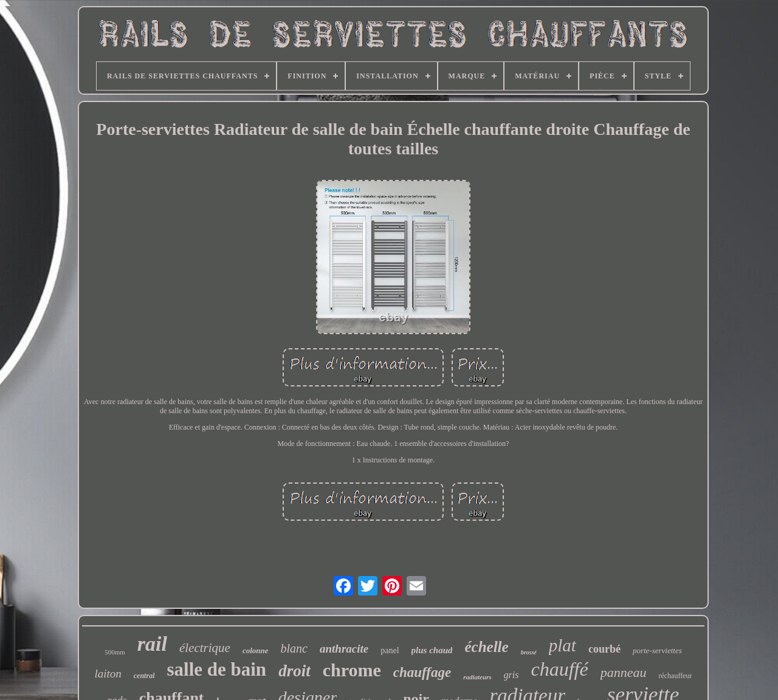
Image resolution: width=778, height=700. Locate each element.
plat (563, 645)
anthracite (344, 649)
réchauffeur (675, 676)
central (144, 676)
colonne (256, 650)
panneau (624, 672)
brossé (529, 652)
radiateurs (477, 677)
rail (152, 644)
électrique (205, 648)
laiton (108, 674)
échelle (486, 647)
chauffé (560, 669)
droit (294, 671)
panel (390, 650)
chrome (352, 670)
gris (511, 675)
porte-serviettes (657, 650)
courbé (604, 649)
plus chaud (432, 650)
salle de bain (216, 669)
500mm (115, 652)
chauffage (422, 672)
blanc (294, 648)
